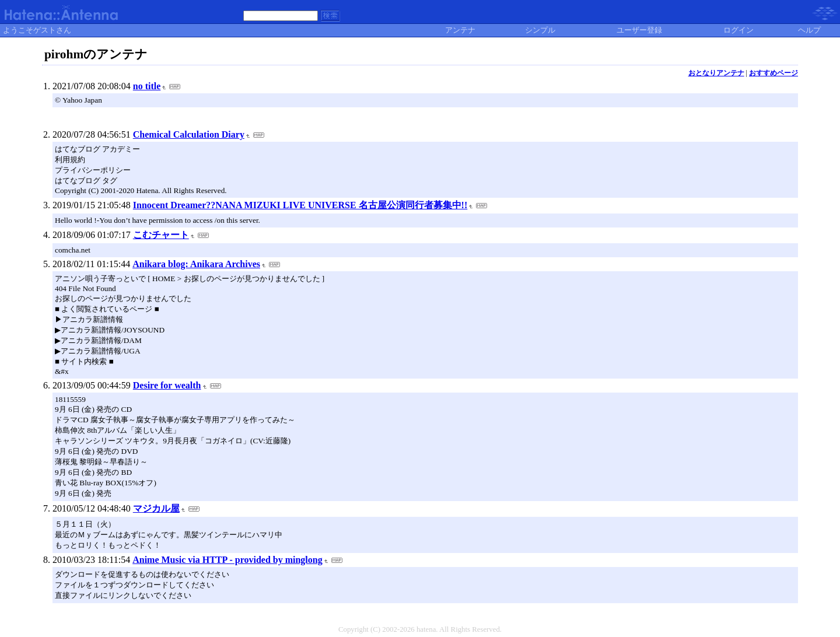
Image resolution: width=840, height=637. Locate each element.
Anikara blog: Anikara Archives (196, 264)
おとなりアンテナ (716, 73)
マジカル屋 (156, 508)
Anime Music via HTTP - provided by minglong (228, 560)
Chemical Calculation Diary (189, 134)
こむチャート (161, 235)
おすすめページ (773, 73)
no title (147, 86)
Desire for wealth (167, 385)
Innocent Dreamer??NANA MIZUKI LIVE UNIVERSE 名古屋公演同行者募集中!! (300, 205)
